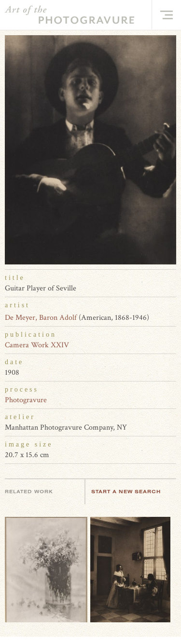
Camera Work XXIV (37, 345)
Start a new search (131, 492)
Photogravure (26, 400)
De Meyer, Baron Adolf (41, 318)
